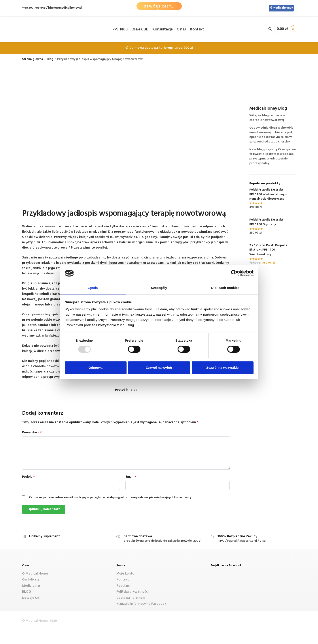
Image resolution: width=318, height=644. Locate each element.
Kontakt (123, 580)
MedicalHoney (281, 8)
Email (131, 477)
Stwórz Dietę (159, 7)
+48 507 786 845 (34, 8)
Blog (50, 59)
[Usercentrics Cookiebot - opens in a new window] (234, 273)
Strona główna (33, 59)
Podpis (28, 477)
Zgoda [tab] (93, 288)
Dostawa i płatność (131, 598)
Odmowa (96, 368)
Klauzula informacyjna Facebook (141, 604)
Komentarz (32, 432)
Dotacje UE (31, 598)
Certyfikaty (31, 580)
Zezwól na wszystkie (223, 368)
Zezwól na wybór (159, 368)
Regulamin (124, 586)
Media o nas (31, 586)
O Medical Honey (35, 574)
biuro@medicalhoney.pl (65, 8)
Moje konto (125, 574)
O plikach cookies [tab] (225, 288)
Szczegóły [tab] (159, 288)
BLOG (26, 592)
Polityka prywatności (132, 592)
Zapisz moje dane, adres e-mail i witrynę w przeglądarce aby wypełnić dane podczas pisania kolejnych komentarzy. (110, 497)
